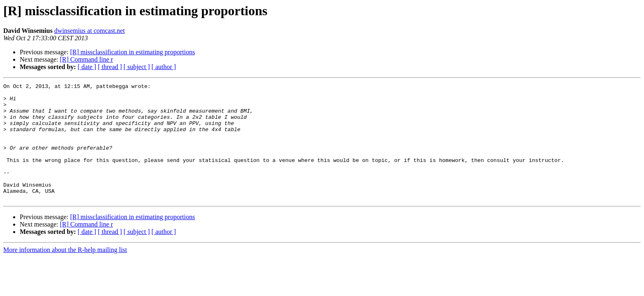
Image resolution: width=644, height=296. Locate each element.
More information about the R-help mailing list (65, 273)
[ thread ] (110, 67)
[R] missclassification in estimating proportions (133, 52)
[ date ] (87, 67)
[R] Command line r (86, 59)
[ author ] (164, 67)
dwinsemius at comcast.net (90, 31)
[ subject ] (137, 67)
